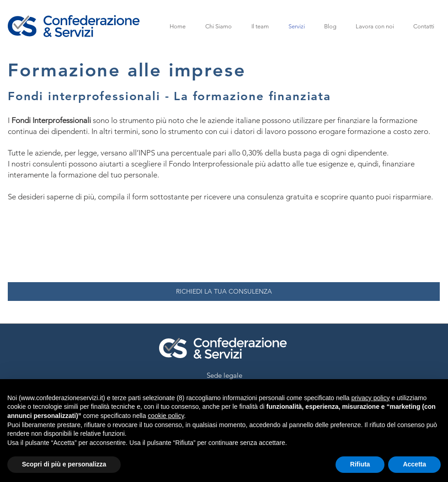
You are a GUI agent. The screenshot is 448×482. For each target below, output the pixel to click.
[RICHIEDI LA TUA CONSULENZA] (224, 292)
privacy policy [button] (370, 398)
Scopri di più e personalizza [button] (64, 464)
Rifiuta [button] (360, 464)
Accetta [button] (414, 464)
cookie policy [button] (166, 416)
